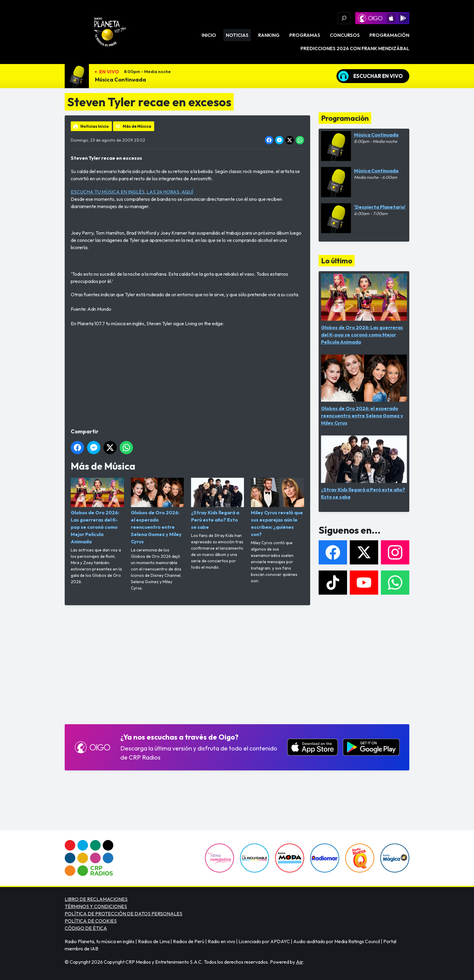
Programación (389, 35)
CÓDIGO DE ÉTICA (86, 928)
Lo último (337, 261)
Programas (305, 35)
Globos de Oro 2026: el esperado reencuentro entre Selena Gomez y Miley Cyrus (157, 511)
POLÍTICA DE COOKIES (91, 921)
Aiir (299, 962)
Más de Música (137, 126)
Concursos (345, 35)
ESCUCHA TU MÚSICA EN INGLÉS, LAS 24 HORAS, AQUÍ (132, 192)
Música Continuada (120, 80)
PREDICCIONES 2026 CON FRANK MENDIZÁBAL (355, 48)
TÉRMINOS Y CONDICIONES (96, 906)
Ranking (269, 35)
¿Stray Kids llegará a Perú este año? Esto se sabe (218, 504)
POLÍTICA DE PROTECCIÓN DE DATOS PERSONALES (123, 914)
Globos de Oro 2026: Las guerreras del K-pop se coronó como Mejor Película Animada (97, 511)
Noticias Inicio (95, 126)
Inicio (209, 35)
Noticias (237, 35)
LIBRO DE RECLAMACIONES (96, 899)
